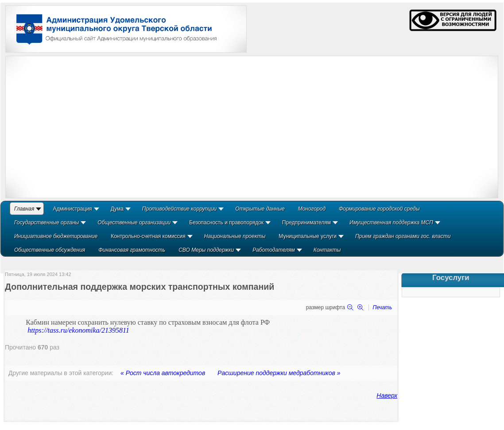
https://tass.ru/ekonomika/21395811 (78, 330)
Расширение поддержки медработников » (279, 373)
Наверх (387, 395)
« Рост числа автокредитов (163, 373)
